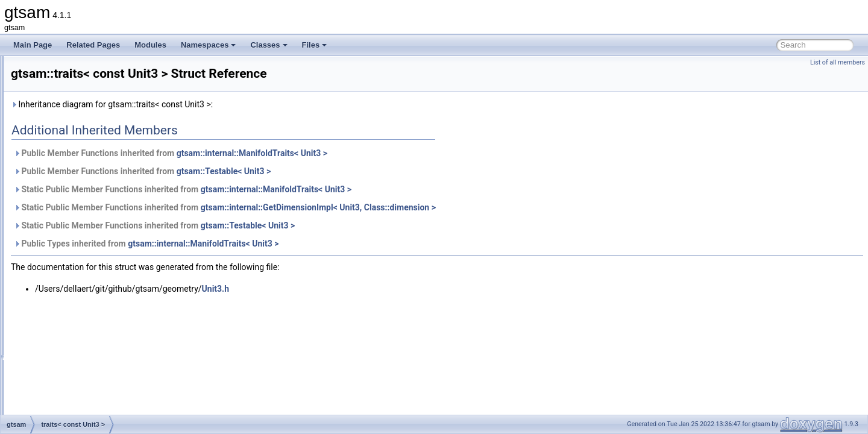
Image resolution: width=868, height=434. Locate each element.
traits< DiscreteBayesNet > (93, 307)
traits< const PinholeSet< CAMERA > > (112, 95)
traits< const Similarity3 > (90, 162)
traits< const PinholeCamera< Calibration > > (121, 69)
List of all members (838, 62)
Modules (150, 45)
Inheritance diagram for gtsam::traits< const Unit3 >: (263, 104)
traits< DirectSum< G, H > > (94, 294)
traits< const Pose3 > (83, 122)
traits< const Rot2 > (81, 135)
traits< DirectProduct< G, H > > (99, 281)
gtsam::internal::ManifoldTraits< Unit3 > (403, 153)
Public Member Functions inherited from (321, 153)
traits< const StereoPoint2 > (94, 228)
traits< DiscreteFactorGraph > (97, 360)
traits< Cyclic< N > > (82, 254)
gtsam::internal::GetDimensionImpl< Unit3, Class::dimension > (469, 207)
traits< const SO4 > (80, 188)
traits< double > (74, 374)
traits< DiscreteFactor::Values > (100, 347)
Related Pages (93, 45)
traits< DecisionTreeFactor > (95, 268)
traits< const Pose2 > (83, 108)
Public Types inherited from (297, 244)
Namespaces (209, 45)
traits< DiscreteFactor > (87, 334)
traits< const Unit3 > (82, 241)
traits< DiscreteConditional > (95, 321)
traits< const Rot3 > (81, 148)
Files (315, 45)
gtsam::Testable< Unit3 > (374, 171)
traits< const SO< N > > (87, 201)
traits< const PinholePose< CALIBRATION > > (124, 82)
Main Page (33, 45)
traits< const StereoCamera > (97, 215)
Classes (269, 45)
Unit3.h (366, 289)
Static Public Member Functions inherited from (333, 189)
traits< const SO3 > (80, 175)
